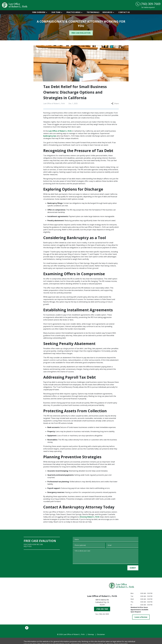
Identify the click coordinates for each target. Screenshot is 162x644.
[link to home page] (14, 5)
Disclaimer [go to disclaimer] (101, 634)
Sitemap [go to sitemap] (91, 634)
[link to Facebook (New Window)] (27, 628)
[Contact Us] (124, 12)
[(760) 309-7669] (102, 609)
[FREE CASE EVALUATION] (81, 33)
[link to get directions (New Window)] (102, 603)
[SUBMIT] (133, 568)
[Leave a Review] (141, 617)
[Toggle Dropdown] (47, 12)
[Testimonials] (93, 12)
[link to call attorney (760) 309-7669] (148, 4)
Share (115, 103)
